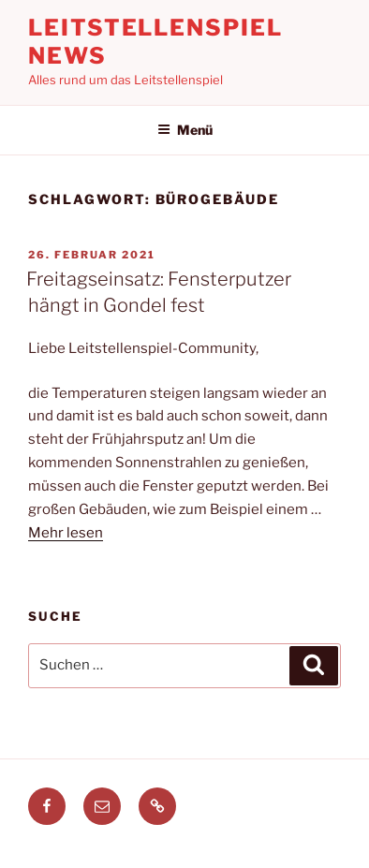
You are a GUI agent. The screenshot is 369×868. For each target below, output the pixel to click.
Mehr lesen (66, 533)
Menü (185, 130)
